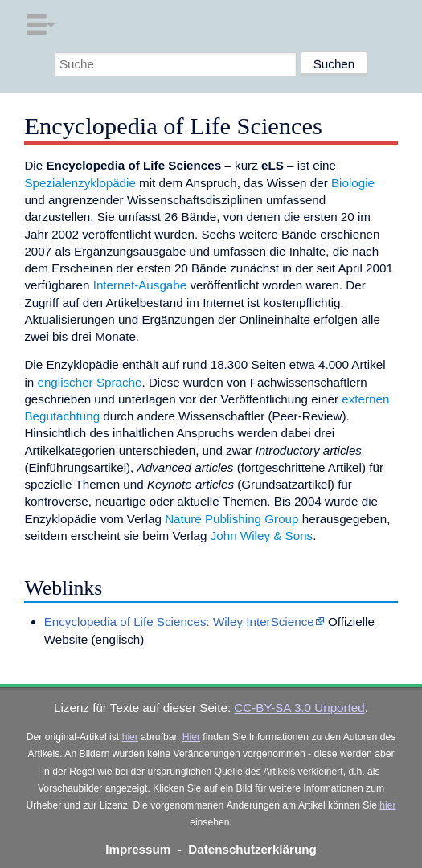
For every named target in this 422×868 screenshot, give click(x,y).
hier (130, 737)
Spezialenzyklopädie (80, 183)
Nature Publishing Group (231, 519)
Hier (191, 737)
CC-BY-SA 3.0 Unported (299, 708)
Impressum (138, 849)
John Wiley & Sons (262, 536)
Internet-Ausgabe (140, 285)
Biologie (353, 183)
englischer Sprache (89, 382)
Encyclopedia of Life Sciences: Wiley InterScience (179, 622)
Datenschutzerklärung (252, 849)
